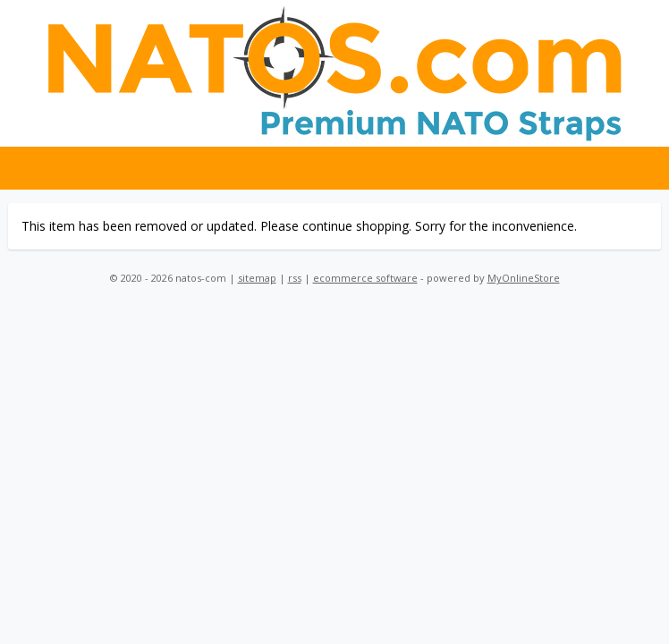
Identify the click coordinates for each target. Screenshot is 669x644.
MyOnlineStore (524, 278)
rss (295, 278)
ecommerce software (365, 278)
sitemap (257, 278)
